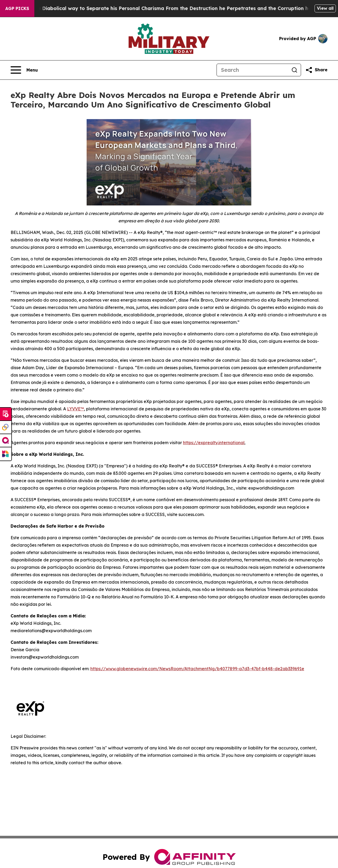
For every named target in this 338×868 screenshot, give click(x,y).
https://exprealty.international (214, 443)
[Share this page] (316, 70)
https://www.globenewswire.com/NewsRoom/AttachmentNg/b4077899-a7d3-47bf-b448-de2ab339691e (197, 669)
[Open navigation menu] (24, 70)
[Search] (252, 70)
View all (325, 8)
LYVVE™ (76, 409)
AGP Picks (17, 8)
